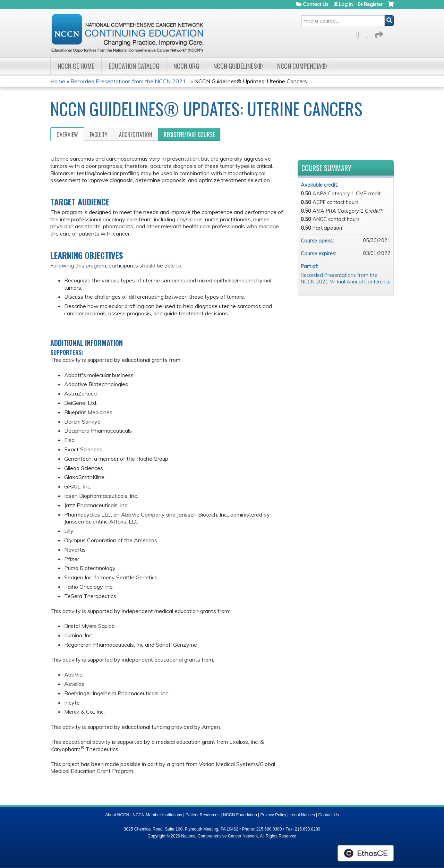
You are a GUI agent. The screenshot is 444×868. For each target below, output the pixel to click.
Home (58, 81)
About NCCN (117, 815)
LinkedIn (369, 33)
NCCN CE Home (76, 66)
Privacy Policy (274, 815)
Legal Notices (302, 815)
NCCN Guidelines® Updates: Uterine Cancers (251, 81)
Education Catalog (134, 66)
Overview (67, 135)
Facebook (360, 33)
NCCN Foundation (240, 815)
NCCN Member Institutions (157, 815)
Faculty (99, 135)
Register (373, 4)
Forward (378, 33)
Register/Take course (189, 135)
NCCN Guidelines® (238, 66)
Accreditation (136, 135)
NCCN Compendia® (302, 66)
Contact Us (316, 4)
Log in (346, 4)
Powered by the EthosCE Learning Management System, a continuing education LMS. (366, 853)
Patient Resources (203, 815)
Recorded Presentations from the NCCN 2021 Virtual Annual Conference (346, 278)
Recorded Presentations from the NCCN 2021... (130, 81)
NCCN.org (186, 66)
